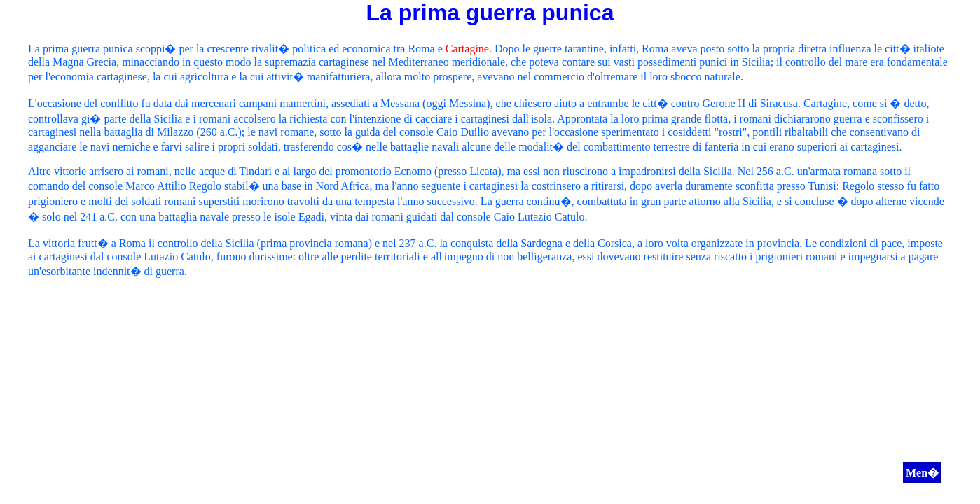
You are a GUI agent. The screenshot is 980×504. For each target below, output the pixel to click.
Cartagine (467, 49)
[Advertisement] (490, 388)
